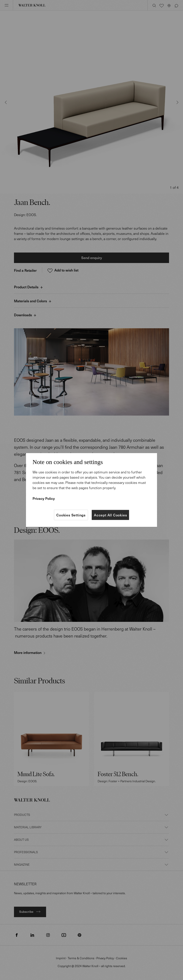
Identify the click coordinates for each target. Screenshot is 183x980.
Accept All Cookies (110, 515)
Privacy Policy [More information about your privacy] (44, 498)
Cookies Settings (71, 515)
